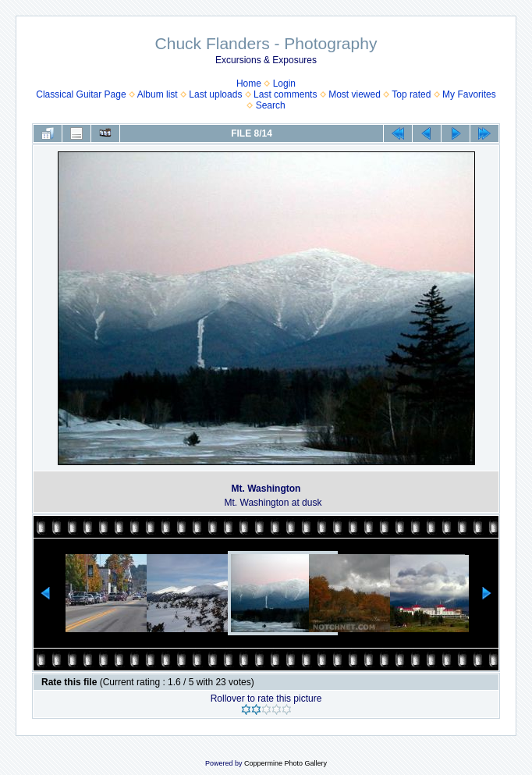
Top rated (411, 94)
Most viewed (355, 94)
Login (284, 84)
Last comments (285, 94)
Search (271, 105)
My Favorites (469, 94)
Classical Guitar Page (81, 94)
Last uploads (215, 94)
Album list (158, 94)
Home (249, 84)
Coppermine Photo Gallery (286, 763)
